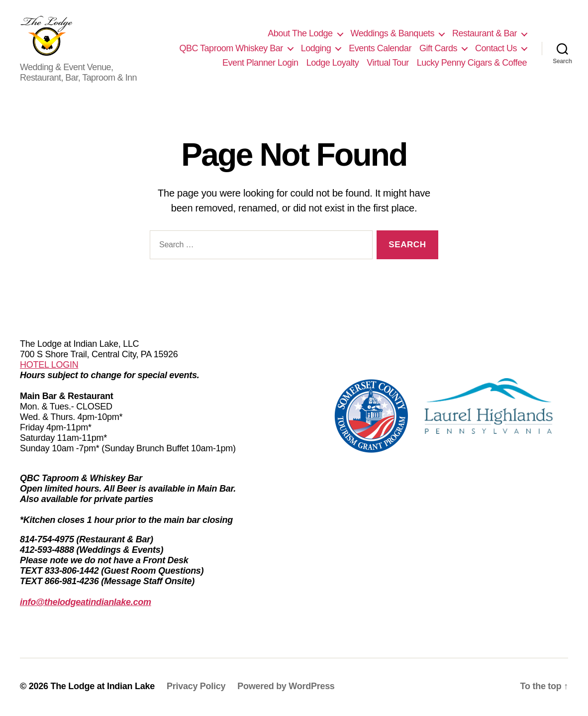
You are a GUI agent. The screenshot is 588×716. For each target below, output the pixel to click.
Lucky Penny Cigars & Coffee (472, 64)
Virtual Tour (388, 64)
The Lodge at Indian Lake (102, 688)
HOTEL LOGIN (49, 366)
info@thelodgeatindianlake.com (86, 604)
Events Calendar (380, 49)
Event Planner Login (260, 64)
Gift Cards (438, 49)
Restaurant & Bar (485, 34)
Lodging (316, 49)
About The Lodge (300, 34)
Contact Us (496, 49)
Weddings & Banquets (392, 34)
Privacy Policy (196, 688)
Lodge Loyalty (333, 64)
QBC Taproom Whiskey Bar (231, 49)
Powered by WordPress (286, 688)
